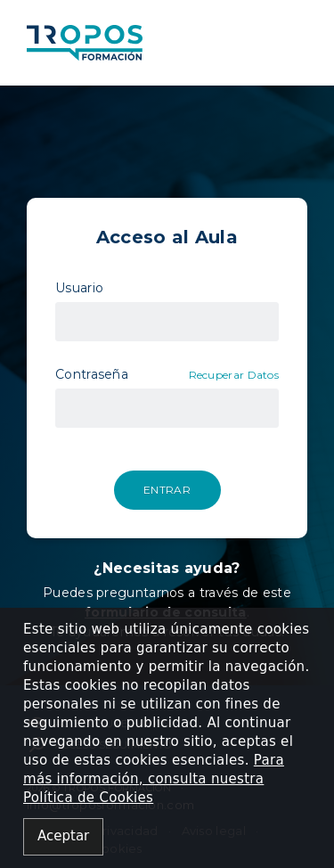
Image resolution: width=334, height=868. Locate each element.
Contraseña (92, 374)
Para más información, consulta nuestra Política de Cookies (154, 779)
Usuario (79, 288)
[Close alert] (63, 837)
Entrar (167, 490)
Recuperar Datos (234, 375)
